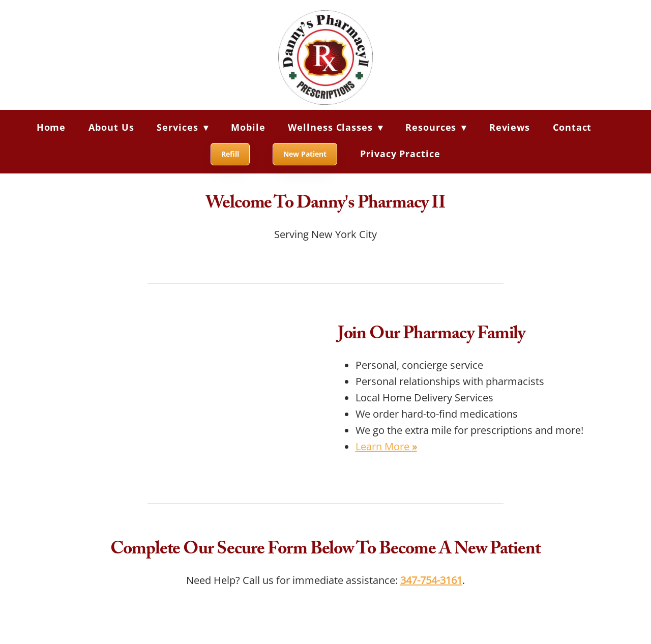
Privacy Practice (400, 154)
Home (51, 127)
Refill (230, 154)
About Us (111, 127)
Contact (572, 127)
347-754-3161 (431, 580)
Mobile (248, 127)
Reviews (510, 127)
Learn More (386, 446)
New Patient (305, 154)
